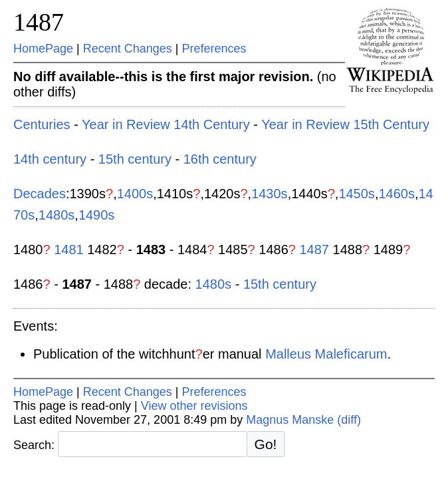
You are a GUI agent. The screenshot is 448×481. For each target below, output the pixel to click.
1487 (39, 22)
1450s (357, 194)
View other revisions (194, 406)
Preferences (214, 49)
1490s (97, 215)
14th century (50, 159)
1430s (270, 194)
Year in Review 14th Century (166, 124)
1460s (396, 194)
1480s (57, 215)
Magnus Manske (290, 420)
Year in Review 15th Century (345, 124)
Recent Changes (128, 49)
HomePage (43, 49)
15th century (135, 159)
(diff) (349, 420)
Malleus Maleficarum (326, 354)
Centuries (42, 124)
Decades (40, 194)
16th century (220, 159)
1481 (69, 249)
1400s (135, 194)
